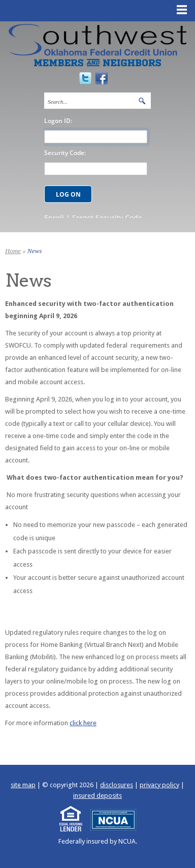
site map (23, 785)
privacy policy (159, 785)
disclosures (117, 785)
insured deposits (97, 796)
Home (13, 251)
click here (83, 723)
